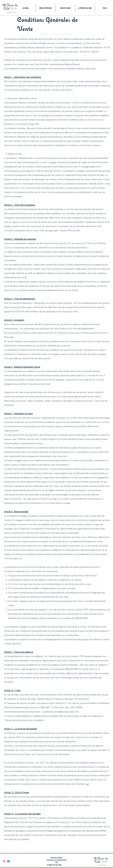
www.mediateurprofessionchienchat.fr (22, 712)
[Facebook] (9, 861)
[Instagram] (4, 861)
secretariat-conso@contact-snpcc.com (61, 712)
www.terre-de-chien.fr (77, 248)
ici (87, 784)
